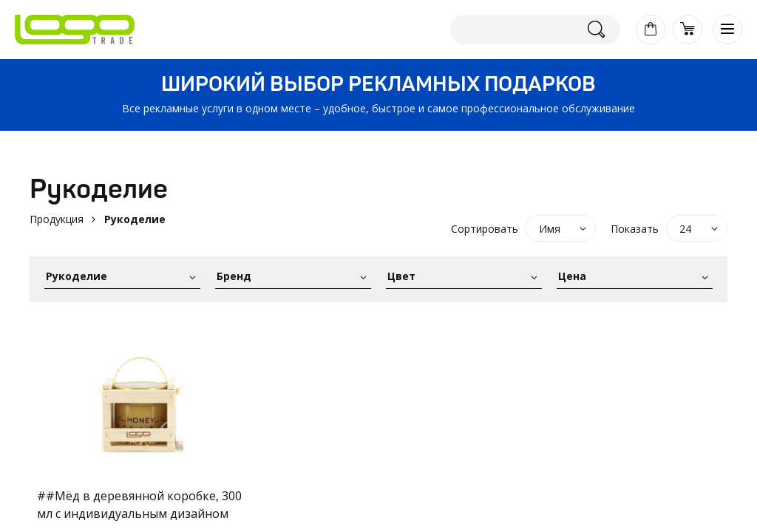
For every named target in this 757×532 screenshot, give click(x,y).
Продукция (57, 219)
